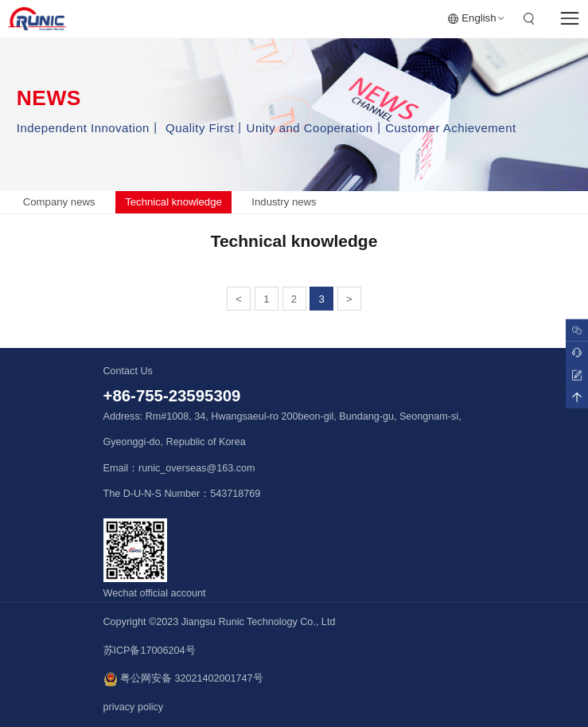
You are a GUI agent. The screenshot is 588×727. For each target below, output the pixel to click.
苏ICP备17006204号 (150, 651)
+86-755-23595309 (172, 396)
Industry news (284, 202)
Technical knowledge (173, 202)
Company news (59, 202)
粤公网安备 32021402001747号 (183, 679)
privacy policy (134, 707)
